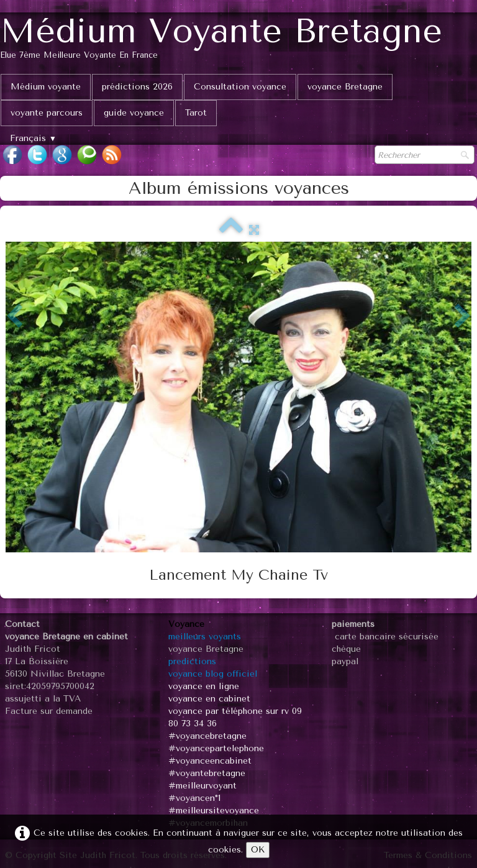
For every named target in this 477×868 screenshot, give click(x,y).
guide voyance (134, 113)
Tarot (196, 113)
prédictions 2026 (137, 87)
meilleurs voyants (205, 637)
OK (258, 850)
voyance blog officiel (213, 674)
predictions (192, 661)
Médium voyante (46, 87)
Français (33, 138)
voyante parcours (47, 113)
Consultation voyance (240, 87)
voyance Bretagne (345, 87)
